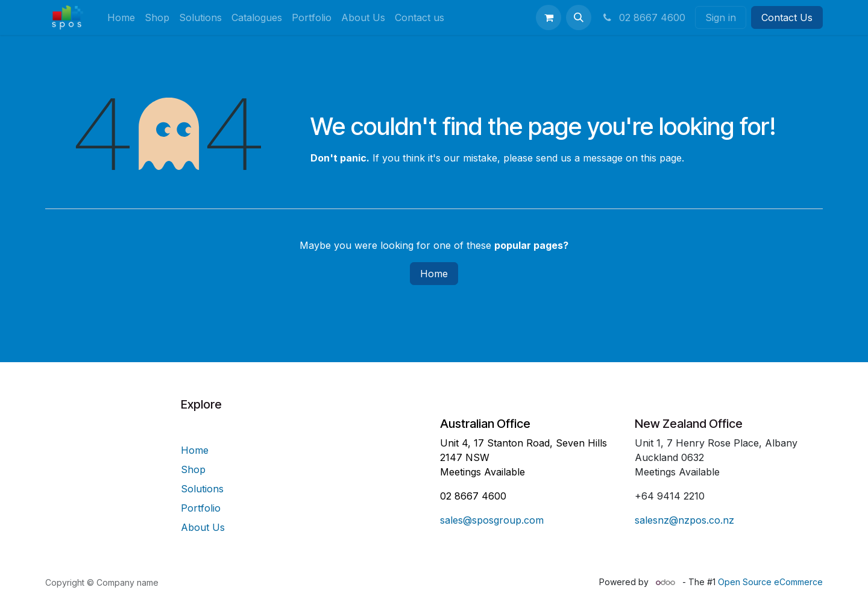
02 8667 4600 (643, 17)
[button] (579, 17)
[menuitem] (121, 17)
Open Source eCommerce (770, 582)
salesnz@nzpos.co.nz (684, 520)
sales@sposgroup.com (492, 520)
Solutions (202, 489)
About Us (203, 527)
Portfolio (201, 508)
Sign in (721, 17)
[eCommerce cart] (549, 17)
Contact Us (787, 17)
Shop (193, 469)
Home (434, 274)
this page (661, 158)
